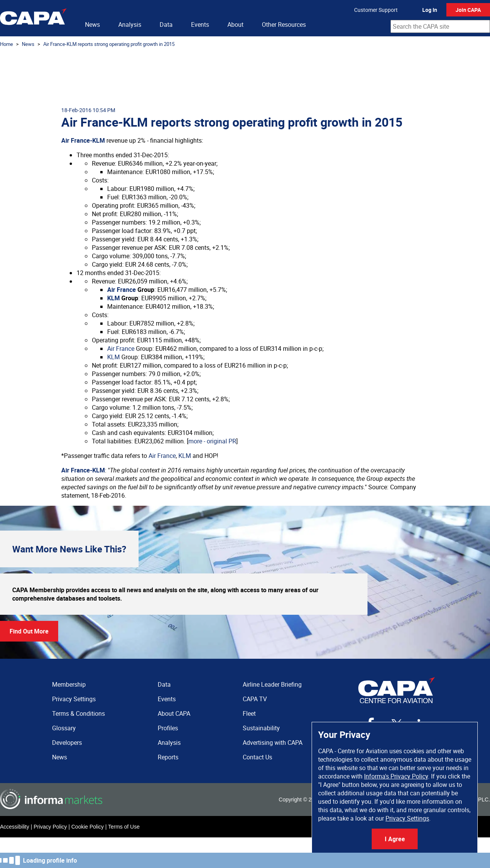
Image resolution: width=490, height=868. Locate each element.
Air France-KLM (83, 140)
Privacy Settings (407, 818)
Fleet (249, 713)
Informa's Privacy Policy (396, 776)
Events (200, 24)
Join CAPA (468, 10)
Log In (430, 10)
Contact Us (257, 757)
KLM (114, 298)
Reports (168, 757)
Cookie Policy (87, 827)
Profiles (168, 728)
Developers (67, 743)
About (235, 24)
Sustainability (261, 728)
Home (7, 44)
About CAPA (174, 713)
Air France (122, 290)
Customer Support (376, 10)
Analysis (130, 24)
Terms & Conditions (78, 713)
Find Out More (29, 631)
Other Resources (284, 24)
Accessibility (15, 827)
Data (166, 24)
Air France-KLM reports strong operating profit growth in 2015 (109, 44)
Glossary (64, 728)
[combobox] (440, 26)
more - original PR (212, 441)
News (92, 24)
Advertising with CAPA (273, 743)
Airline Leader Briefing (272, 684)
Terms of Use (124, 827)
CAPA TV (255, 699)
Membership (69, 684)
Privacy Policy (50, 827)
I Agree (395, 839)
